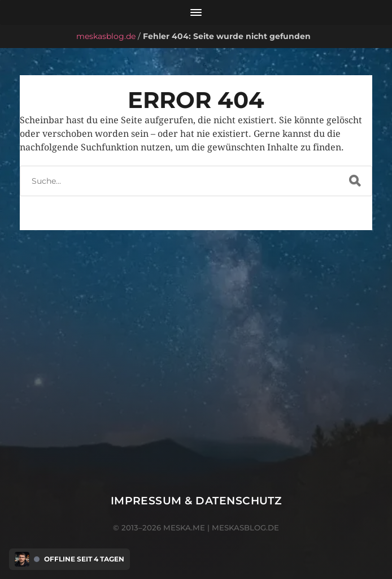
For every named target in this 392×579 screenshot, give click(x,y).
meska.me (184, 528)
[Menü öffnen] (196, 12)
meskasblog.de (106, 36)
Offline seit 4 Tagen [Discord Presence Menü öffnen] (84, 559)
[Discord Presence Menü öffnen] (22, 559)
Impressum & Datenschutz (196, 501)
